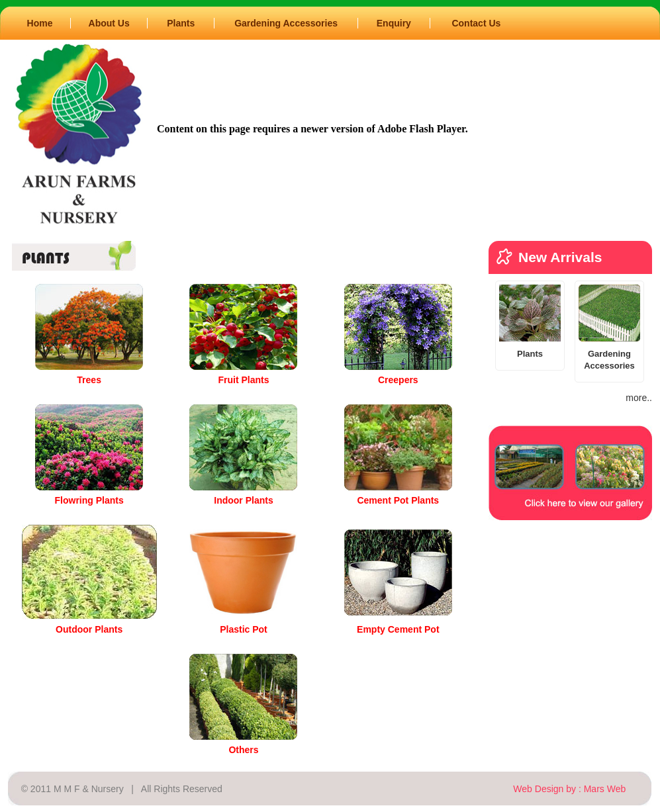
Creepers (398, 380)
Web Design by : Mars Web (569, 789)
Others (243, 750)
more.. (639, 398)
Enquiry (394, 23)
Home (40, 23)
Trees (89, 380)
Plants (181, 23)
